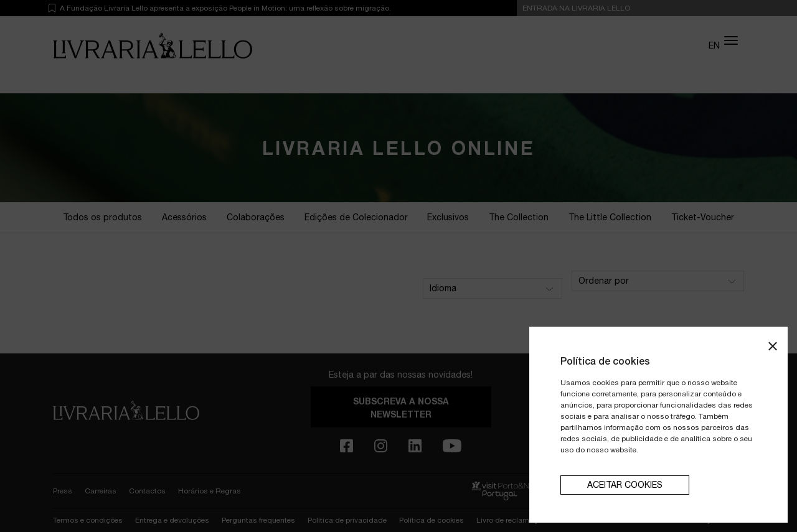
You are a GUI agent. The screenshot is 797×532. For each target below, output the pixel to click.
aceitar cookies (625, 485)
